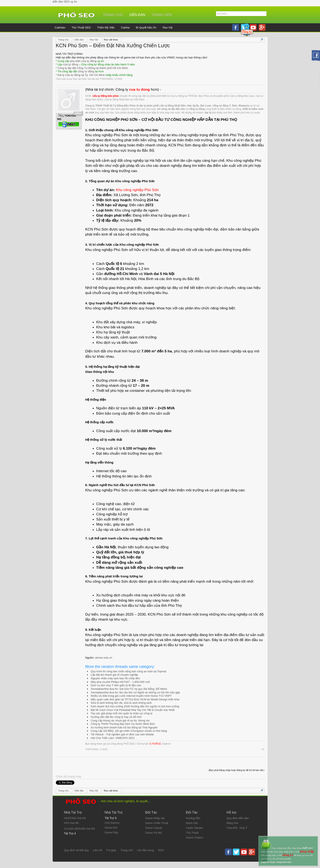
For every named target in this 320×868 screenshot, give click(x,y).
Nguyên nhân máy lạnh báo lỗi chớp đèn (115, 678)
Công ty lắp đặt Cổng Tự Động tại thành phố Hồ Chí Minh (93, 68)
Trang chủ (113, 15)
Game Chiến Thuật (157, 823)
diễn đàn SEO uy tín (65, 2)
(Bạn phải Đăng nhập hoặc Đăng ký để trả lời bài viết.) (236, 770)
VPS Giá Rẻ (71, 823)
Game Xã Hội (154, 833)
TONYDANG (106, 79)
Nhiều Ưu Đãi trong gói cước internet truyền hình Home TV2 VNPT (131, 696)
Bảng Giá (232, 823)
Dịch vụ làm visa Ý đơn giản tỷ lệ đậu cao (116, 685)
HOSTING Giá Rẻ (75, 818)
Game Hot (111, 828)
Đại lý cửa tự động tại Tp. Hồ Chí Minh (81, 75)
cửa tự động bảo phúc (106, 96)
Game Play (111, 832)
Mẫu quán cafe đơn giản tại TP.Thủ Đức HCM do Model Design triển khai (135, 699)
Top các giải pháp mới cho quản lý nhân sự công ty (122, 713)
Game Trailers (195, 838)
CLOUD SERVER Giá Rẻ (79, 829)
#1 (263, 749)
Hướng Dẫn (193, 818)
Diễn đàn (137, 15)
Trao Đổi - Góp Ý (237, 828)
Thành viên (162, 15)
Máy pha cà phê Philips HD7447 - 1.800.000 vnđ (120, 682)
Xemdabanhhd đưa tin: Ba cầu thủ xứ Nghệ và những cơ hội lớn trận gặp (135, 692)
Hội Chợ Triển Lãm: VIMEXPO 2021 (113, 738)
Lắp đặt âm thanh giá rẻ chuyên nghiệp (114, 675)
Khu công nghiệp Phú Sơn (137, 190)
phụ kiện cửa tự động (83, 61)
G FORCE (155, 744)
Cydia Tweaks (195, 828)
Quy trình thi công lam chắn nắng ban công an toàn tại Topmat (129, 671)
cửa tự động (70, 64)
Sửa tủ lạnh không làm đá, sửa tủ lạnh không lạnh (121, 703)
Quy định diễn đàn (238, 818)
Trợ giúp (111, 850)
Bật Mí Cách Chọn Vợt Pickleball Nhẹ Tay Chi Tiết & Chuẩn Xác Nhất (133, 710)
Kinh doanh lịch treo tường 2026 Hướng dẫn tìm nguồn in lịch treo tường (135, 706)
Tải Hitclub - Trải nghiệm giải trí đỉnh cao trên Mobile (122, 734)
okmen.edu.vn (104, 658)
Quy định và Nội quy (76, 850)
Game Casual (154, 828)
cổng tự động (86, 71)
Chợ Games (112, 823)
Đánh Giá (192, 823)
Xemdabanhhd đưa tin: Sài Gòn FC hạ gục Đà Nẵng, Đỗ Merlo (129, 689)
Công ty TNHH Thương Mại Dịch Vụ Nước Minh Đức (123, 724)
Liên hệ (97, 850)
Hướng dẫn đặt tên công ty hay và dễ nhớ (116, 717)
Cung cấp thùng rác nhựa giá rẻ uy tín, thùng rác (120, 720)
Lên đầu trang (146, 850)
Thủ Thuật (192, 833)
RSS (161, 850)
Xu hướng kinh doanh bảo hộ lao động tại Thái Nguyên (124, 727)
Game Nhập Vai (155, 818)
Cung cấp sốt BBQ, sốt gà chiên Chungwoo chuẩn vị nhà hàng (129, 731)
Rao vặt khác (80, 79)
